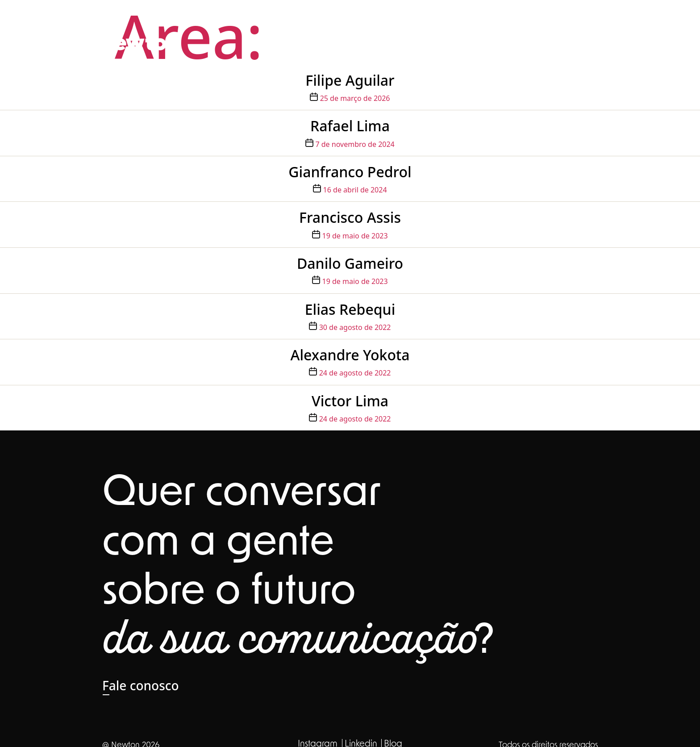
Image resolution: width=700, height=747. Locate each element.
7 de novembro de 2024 (355, 144)
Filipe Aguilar (350, 80)
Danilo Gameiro (350, 263)
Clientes (550, 21)
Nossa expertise (449, 21)
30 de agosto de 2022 (355, 327)
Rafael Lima (350, 126)
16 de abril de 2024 (355, 190)
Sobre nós (388, 21)
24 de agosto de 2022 (355, 373)
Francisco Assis (350, 217)
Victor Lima (350, 401)
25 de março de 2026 (355, 98)
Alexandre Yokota (350, 355)
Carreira (508, 21)
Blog (586, 21)
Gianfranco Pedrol (350, 172)
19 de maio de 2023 (355, 236)
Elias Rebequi (350, 309)
